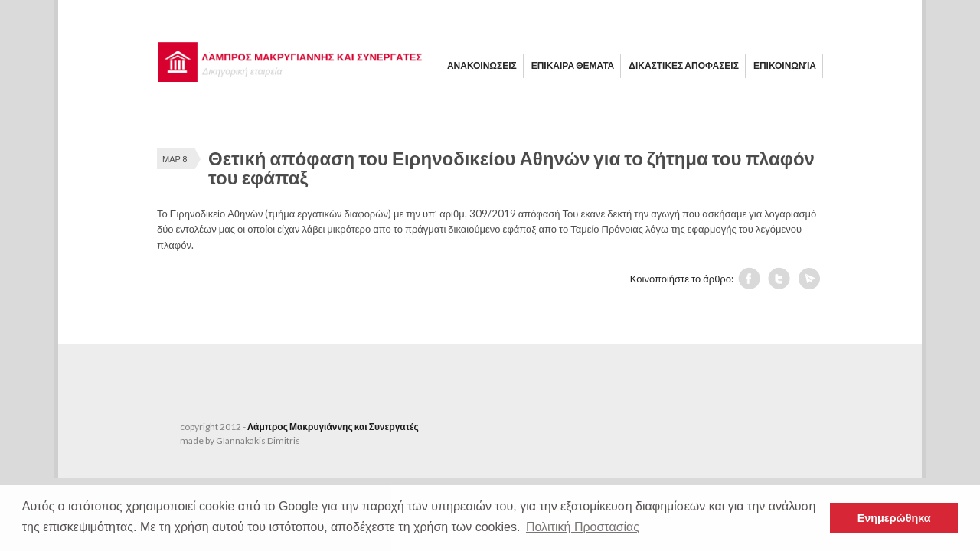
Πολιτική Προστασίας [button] (583, 527)
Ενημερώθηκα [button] (894, 518)
